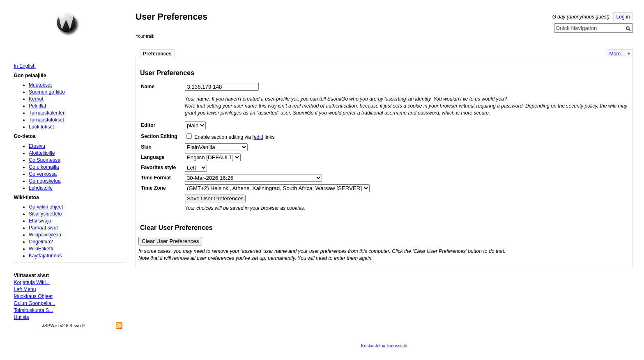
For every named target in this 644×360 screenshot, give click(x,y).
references (157, 54)
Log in (623, 17)
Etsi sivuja (40, 221)
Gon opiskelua (45, 181)
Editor (148, 125)
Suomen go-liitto (47, 92)
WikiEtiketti (41, 249)
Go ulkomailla (44, 167)
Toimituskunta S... (33, 310)
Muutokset (40, 85)
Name (148, 87)
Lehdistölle (41, 188)
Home (68, 24)
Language (153, 157)
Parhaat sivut (43, 228)
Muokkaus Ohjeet (33, 296)
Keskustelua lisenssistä (384, 346)
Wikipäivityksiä (45, 235)
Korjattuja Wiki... (32, 282)
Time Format (156, 178)
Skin (146, 147)
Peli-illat (38, 106)
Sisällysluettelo (45, 214)
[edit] (258, 137)
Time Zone (153, 188)
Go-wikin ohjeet (46, 207)
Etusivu (37, 146)
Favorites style (158, 167)
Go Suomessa (45, 160)
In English (24, 66)
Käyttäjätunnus (45, 256)
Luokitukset (41, 127)
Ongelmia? (41, 242)
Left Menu (25, 289)
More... (617, 54)
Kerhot (36, 99)
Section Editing (159, 136)
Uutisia (21, 317)
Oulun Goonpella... (34, 303)
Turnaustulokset (46, 120)
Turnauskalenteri (47, 113)
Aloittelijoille (42, 153)
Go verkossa (43, 174)
